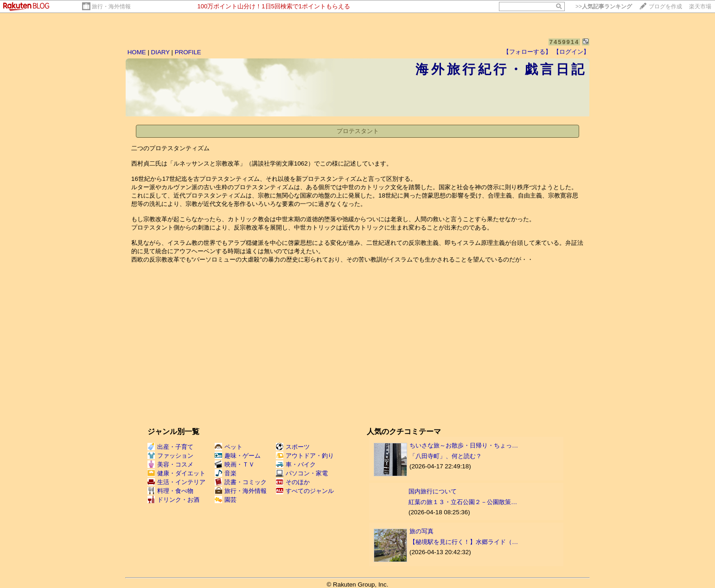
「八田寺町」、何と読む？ (446, 456)
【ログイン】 (571, 52)
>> (604, 6)
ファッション (170, 456)
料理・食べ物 (170, 491)
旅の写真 (421, 531)
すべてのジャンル (305, 491)
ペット (229, 447)
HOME (137, 52)
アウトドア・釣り (305, 456)
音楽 (226, 473)
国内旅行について (433, 491)
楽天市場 (700, 6)
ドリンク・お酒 (173, 500)
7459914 (565, 42)
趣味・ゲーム (238, 456)
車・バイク (296, 464)
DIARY (160, 52)
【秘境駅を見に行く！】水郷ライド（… (464, 542)
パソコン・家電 (302, 473)
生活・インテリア (176, 482)
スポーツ (293, 447)
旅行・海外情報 (111, 6)
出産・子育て (170, 447)
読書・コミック (241, 482)
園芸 (226, 500)
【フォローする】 (527, 52)
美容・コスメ (170, 464)
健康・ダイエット (176, 473)
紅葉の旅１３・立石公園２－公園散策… (463, 502)
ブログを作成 (665, 6)
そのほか (293, 482)
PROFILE (188, 52)
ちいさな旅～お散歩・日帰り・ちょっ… (464, 445)
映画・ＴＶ (235, 464)
